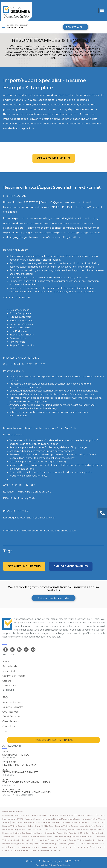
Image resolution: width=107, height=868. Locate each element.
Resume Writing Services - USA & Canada (22, 829)
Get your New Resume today (53, 598)
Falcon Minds (10, 666)
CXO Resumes (10, 712)
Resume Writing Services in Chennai (49, 840)
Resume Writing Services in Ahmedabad (28, 847)
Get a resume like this (54, 158)
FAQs (5, 697)
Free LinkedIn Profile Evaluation (88, 847)
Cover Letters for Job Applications (88, 822)
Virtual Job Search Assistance (29, 833)
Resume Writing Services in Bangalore (20, 844)
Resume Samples (12, 702)
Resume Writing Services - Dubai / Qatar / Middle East (28, 826)
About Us (7, 662)
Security (67, 865)
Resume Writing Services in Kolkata (86, 840)
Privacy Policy (55, 865)
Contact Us (9, 726)
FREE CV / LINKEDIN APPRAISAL (54, 740)
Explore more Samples (71, 566)
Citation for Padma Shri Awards (60, 833)
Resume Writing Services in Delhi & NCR (75, 837)
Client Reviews (10, 721)
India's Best (9, 671)
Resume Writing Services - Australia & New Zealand (79, 826)
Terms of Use (42, 865)
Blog (5, 731)
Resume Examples (13, 707)
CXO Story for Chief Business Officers (35, 837)
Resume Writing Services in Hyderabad (59, 844)
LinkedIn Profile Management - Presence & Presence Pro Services (32, 850)
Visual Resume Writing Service (60, 829)
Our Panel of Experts (14, 676)
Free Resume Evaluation (60, 847)
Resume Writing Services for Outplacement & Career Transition (41, 822)
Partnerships (9, 686)
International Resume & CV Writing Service (71, 815)
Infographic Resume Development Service (61, 819)
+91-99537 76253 (16, 28)
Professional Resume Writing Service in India (24, 815)
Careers (7, 681)
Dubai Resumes (11, 716)
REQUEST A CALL (75, 27)
